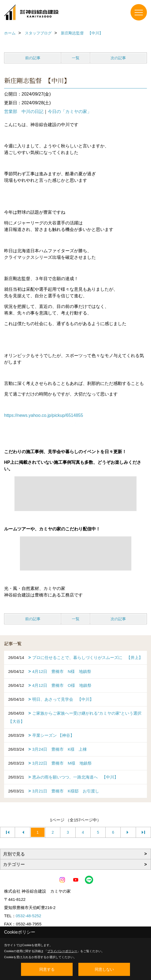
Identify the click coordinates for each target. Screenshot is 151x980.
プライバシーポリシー (62, 951)
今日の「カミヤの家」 (70, 112)
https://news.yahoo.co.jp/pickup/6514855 (44, 415)
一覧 (76, 58)
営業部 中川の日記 (24, 112)
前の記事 (33, 58)
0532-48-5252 (29, 916)
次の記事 (118, 58)
